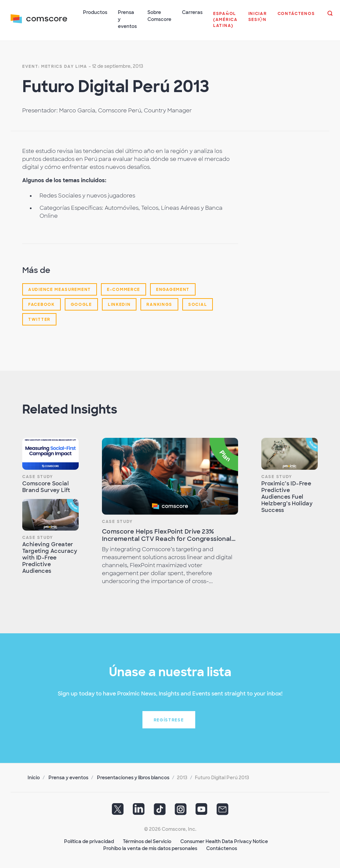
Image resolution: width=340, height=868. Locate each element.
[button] (225, 23)
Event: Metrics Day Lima (55, 66)
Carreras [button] (192, 12)
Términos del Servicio (147, 841)
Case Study (38, 477)
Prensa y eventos (68, 778)
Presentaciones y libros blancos (133, 778)
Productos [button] (95, 12)
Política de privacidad (89, 841)
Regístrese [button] (169, 720)
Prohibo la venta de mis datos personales (150, 848)
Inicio (34, 778)
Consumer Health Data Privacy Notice (224, 841)
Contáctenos (222, 848)
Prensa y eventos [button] (127, 19)
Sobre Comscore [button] (159, 16)
